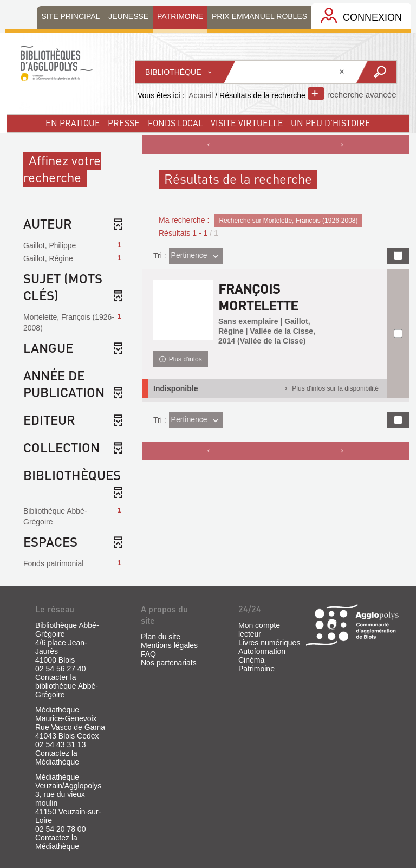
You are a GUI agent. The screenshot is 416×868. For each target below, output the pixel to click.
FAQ (148, 654)
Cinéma (251, 660)
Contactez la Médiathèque (57, 757)
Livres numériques (269, 643)
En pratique (73, 123)
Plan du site (161, 637)
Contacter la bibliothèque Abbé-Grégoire (67, 686)
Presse (124, 123)
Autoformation (262, 651)
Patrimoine (256, 669)
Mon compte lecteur (259, 630)
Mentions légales (169, 645)
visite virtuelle (247, 123)
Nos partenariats (169, 663)
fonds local (175, 123)
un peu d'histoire (331, 123)
